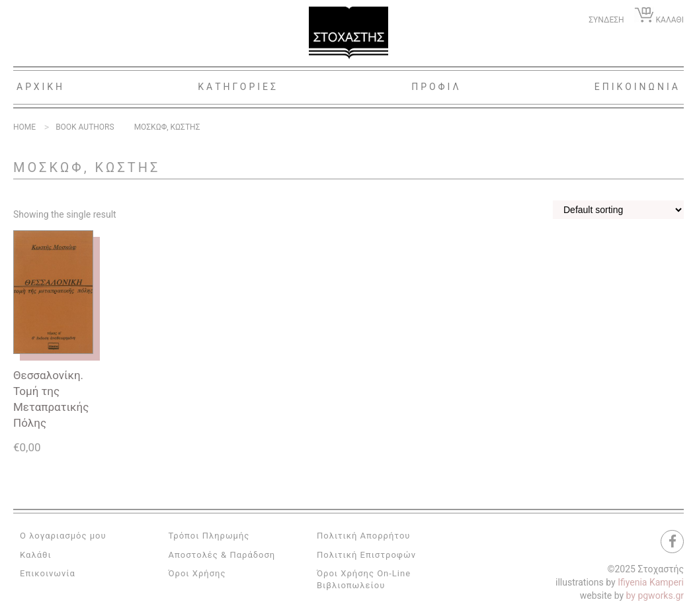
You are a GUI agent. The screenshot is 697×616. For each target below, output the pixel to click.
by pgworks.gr (655, 595)
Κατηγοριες (238, 87)
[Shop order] (618, 210)
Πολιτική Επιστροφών (366, 555)
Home (24, 127)
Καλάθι (36, 555)
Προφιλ (436, 87)
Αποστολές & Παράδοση (222, 555)
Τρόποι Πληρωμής (209, 536)
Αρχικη (41, 87)
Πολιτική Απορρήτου (363, 536)
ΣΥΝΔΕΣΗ (606, 20)
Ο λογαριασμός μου (63, 536)
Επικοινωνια (637, 87)
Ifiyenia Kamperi (651, 582)
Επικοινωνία (48, 573)
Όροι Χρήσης (197, 573)
